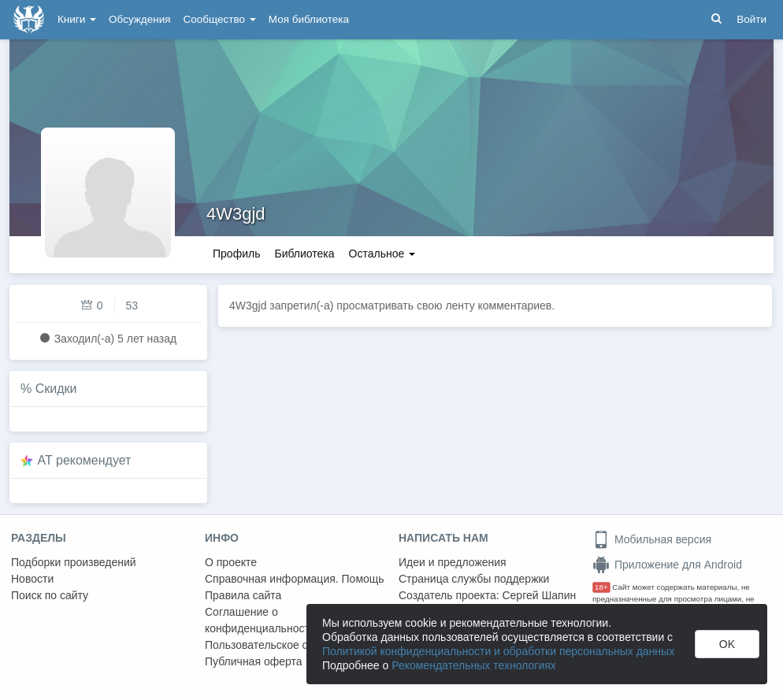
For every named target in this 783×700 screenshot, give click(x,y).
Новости (32, 579)
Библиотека (304, 254)
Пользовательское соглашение (284, 645)
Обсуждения (139, 19)
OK (727, 644)
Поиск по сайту (50, 595)
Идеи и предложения (453, 562)
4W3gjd (236, 214)
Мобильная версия (652, 539)
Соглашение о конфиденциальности (260, 620)
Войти (751, 19)
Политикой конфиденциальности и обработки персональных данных (498, 651)
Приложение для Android (667, 565)
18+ (601, 587)
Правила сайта (243, 595)
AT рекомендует (85, 460)
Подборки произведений (74, 562)
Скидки (56, 389)
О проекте (231, 562)
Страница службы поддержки (474, 579)
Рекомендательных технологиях (474, 665)
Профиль (236, 254)
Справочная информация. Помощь (295, 579)
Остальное (382, 254)
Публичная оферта (254, 661)
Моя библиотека (309, 19)
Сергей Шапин (539, 595)
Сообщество (220, 19)
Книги (77, 19)
